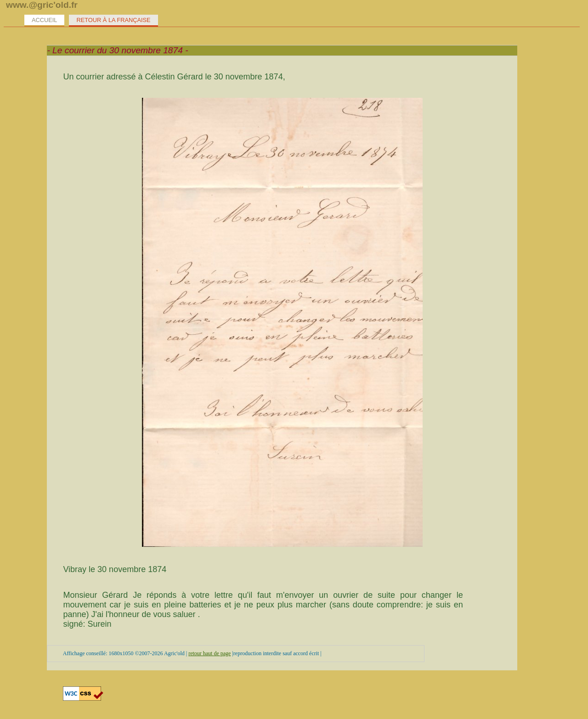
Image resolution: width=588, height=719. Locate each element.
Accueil (44, 20)
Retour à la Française (113, 20)
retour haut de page (209, 653)
